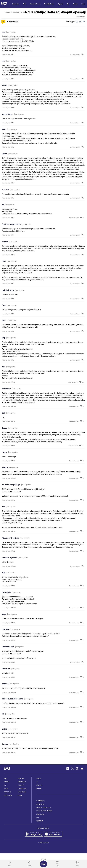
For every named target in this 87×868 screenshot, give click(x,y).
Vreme (39, 789)
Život (6, 789)
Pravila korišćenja (44, 808)
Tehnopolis (22, 789)
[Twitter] (72, 769)
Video (39, 778)
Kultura (21, 778)
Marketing (40, 801)
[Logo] (4, 4)
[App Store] (53, 834)
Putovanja (8, 795)
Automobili (22, 792)
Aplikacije (40, 814)
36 (3, 21)
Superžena (22, 782)
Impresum (40, 804)
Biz (5, 785)
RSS (38, 818)
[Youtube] (82, 769)
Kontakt (40, 821)
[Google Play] (34, 834)
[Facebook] (68, 769)
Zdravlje (7, 792)
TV (37, 782)
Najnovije (16, 4)
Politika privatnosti (44, 811)
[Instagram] (77, 769)
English (39, 785)
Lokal (20, 795)
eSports (21, 785)
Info (6, 778)
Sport (6, 782)
